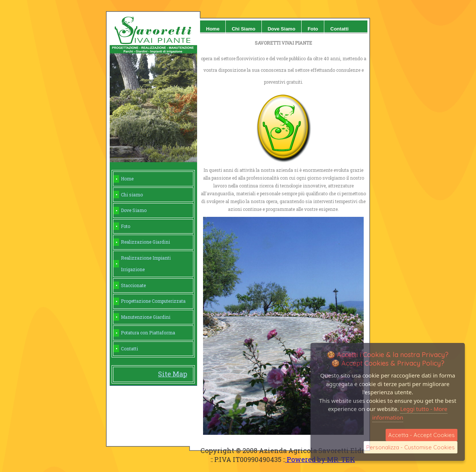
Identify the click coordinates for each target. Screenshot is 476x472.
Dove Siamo (134, 210)
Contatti (339, 29)
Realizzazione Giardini (145, 242)
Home (127, 179)
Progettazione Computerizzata (153, 301)
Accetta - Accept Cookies (422, 435)
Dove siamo (282, 29)
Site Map (173, 374)
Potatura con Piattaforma (148, 333)
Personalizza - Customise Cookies (411, 447)
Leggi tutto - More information (410, 413)
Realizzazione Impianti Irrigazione (146, 264)
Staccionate (133, 285)
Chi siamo (244, 29)
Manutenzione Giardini (146, 317)
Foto (313, 29)
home (213, 29)
